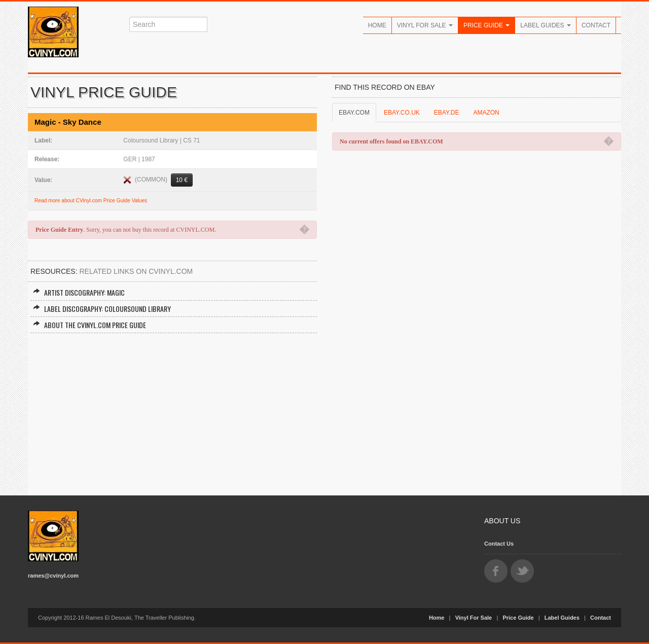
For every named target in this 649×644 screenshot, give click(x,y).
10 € (182, 180)
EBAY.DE (447, 113)
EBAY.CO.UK (402, 113)
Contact (596, 25)
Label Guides (546, 25)
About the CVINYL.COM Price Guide (89, 325)
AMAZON (486, 113)
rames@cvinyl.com (53, 576)
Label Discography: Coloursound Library (102, 309)
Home (377, 25)
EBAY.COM (354, 113)
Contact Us (499, 544)
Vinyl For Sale (425, 25)
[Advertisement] (172, 409)
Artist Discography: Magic (79, 292)
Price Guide (486, 25)
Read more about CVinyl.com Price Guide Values (91, 201)
